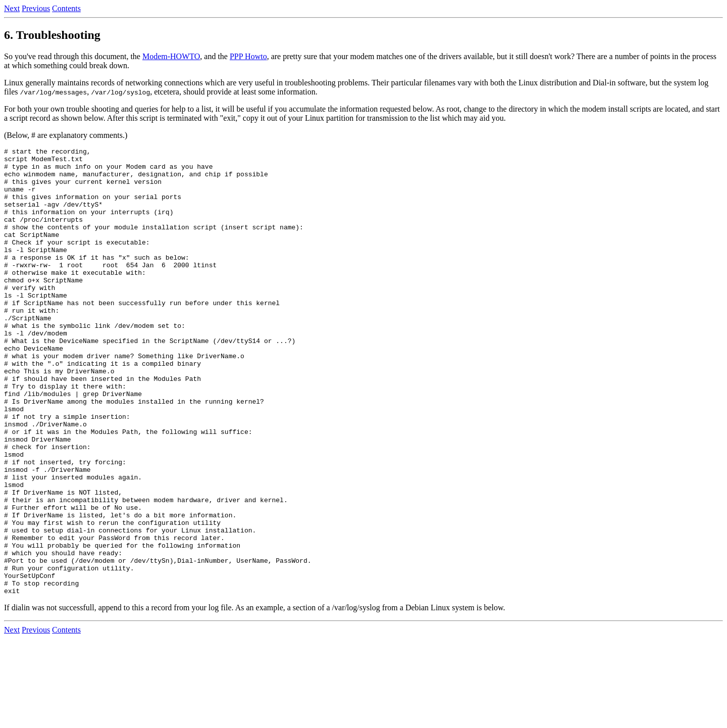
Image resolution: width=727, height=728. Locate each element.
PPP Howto (248, 56)
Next (12, 8)
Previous (36, 8)
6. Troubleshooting (52, 35)
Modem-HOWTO (171, 56)
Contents (66, 8)
